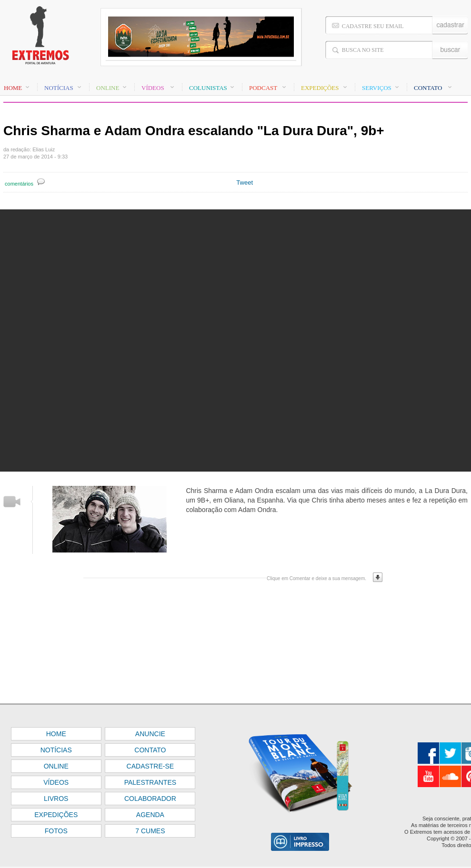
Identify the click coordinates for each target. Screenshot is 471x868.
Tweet (245, 182)
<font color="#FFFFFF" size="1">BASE (235, 786)
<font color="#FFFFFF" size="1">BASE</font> (235, 38)
